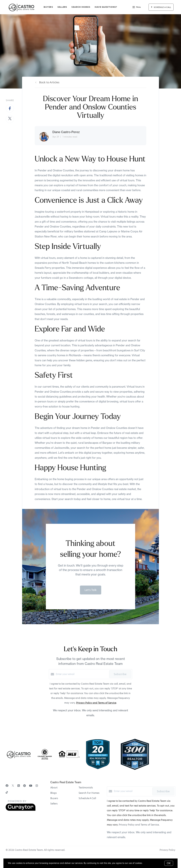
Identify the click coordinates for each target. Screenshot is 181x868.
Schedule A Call (87, 798)
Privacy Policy (167, 850)
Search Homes (81, 7)
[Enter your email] (82, 674)
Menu (137, 7)
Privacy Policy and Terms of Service (96, 703)
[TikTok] (7, 793)
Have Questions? (106, 7)
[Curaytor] (21, 810)
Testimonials (86, 788)
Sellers (62, 7)
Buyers (48, 7)
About (54, 788)
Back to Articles (49, 82)
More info (148, 863)
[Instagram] (37, 786)
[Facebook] (7, 786)
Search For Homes (89, 793)
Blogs (54, 793)
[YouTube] (31, 786)
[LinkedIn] (19, 786)
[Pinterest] (24, 786)
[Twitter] (13, 786)
